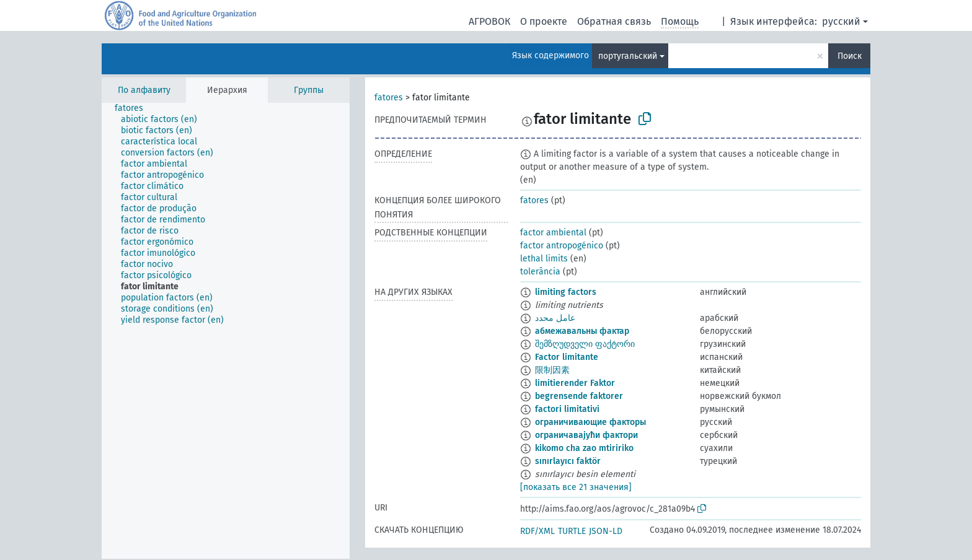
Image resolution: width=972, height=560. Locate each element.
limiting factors (566, 292)
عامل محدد (555, 318)
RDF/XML (537, 531)
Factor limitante (567, 357)
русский (841, 21)
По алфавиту (144, 90)
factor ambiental (553, 233)
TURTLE (572, 531)
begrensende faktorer (579, 396)
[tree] (226, 331)
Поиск (850, 56)
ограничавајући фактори (586, 435)
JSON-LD (606, 531)
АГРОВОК (489, 21)
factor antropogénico (562, 246)
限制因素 (552, 370)
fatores (389, 98)
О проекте (544, 21)
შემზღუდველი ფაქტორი (585, 344)
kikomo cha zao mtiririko (584, 448)
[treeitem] (134, 108)
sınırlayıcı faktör (568, 461)
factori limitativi (567, 409)
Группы (309, 90)
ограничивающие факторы (590, 422)
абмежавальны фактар (582, 331)
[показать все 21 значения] (576, 487)
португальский (628, 56)
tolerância (540, 272)
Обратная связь (614, 21)
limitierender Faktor (575, 383)
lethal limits (544, 259)
